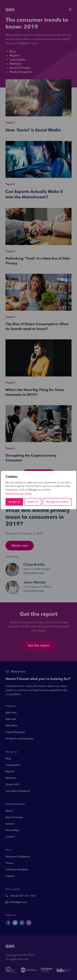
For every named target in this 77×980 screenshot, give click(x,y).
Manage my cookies (57, 502)
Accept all (14, 502)
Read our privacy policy (19, 493)
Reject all (33, 502)
